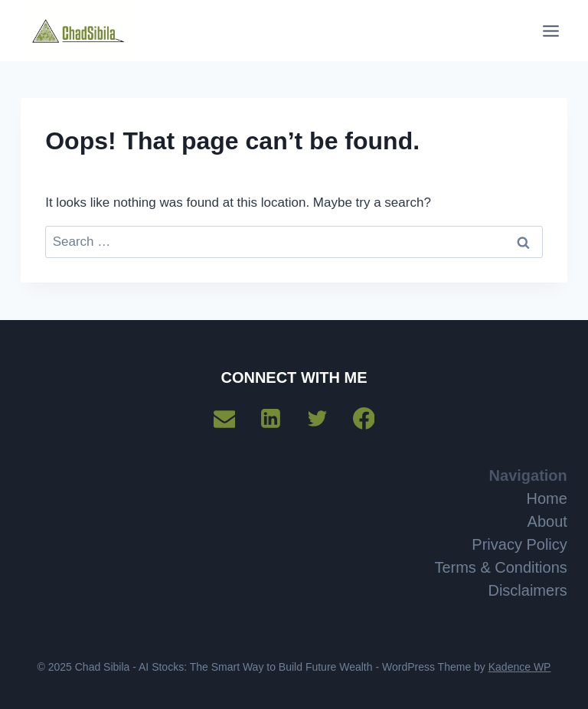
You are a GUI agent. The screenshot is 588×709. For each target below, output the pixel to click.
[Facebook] (364, 419)
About (547, 521)
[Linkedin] (271, 419)
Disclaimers (527, 590)
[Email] (224, 419)
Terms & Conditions (500, 567)
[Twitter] (317, 419)
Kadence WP (520, 667)
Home (546, 498)
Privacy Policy (519, 544)
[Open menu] (551, 31)
